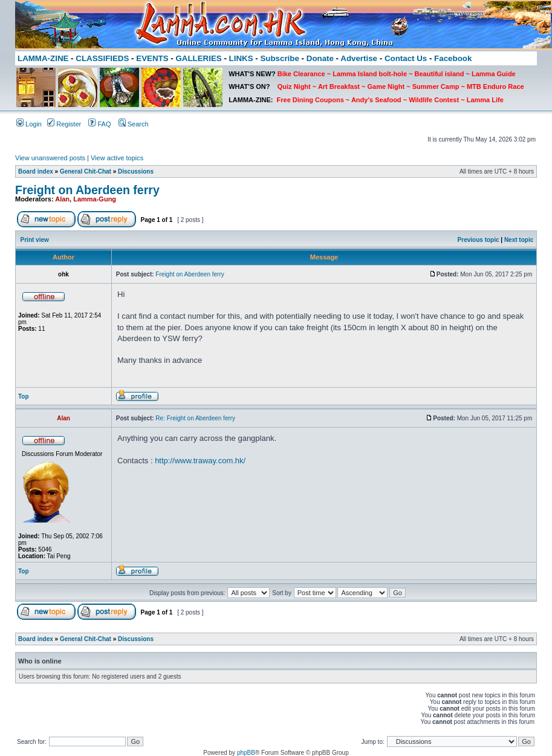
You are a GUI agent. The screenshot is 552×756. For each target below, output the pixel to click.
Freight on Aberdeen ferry (87, 190)
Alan (62, 199)
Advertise (359, 58)
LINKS (241, 58)
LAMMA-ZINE (43, 58)
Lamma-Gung (95, 199)
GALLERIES (198, 58)
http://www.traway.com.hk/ (200, 461)
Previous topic (479, 240)
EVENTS (152, 58)
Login (29, 124)
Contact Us (406, 58)
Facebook (453, 58)
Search (134, 124)
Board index (36, 171)
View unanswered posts (50, 158)
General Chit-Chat (86, 171)
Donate (320, 58)
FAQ (99, 124)
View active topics (117, 158)
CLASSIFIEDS (102, 58)
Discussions (136, 171)
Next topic (519, 240)
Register (64, 124)
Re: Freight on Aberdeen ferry (195, 418)
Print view (35, 240)
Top (24, 396)
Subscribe (279, 58)
